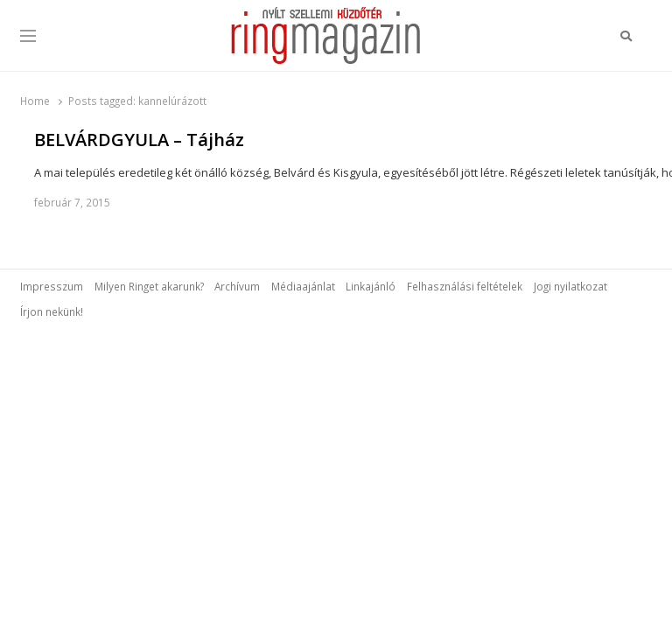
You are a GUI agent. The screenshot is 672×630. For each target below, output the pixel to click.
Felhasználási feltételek (465, 286)
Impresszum (52, 286)
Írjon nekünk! (52, 311)
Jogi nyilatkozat (570, 286)
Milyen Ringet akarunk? (149, 286)
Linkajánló (371, 286)
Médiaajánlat (303, 286)
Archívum (237, 286)
